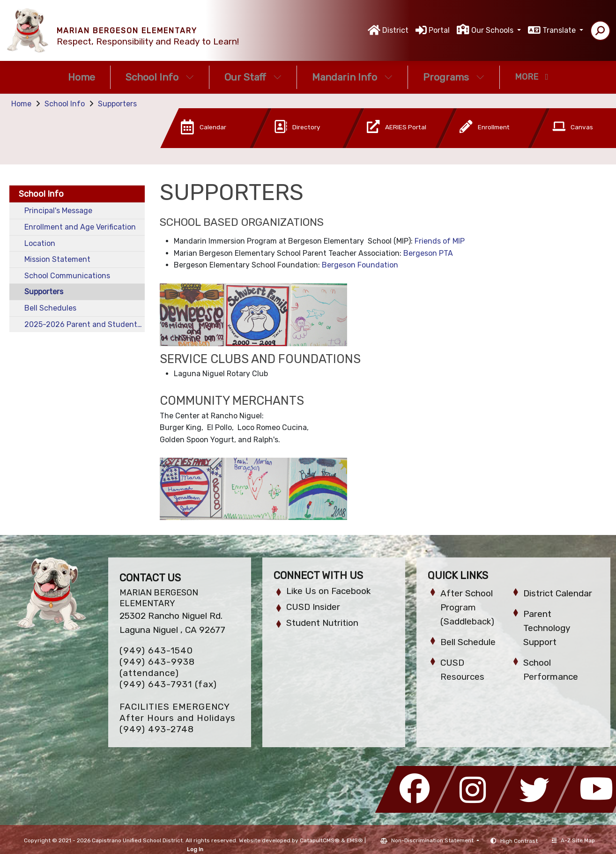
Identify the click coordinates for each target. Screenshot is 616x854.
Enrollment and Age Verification (80, 227)
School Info (160, 77)
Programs (454, 77)
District (395, 30)
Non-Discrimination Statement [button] (433, 840)
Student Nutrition (322, 623)
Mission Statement (57, 259)
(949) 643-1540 (156, 650)
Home (82, 77)
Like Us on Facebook (328, 591)
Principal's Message (58, 211)
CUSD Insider (313, 607)
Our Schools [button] (493, 30)
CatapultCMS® (320, 840)
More (532, 77)
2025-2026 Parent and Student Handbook (85, 324)
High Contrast (519, 841)
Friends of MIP (440, 241)
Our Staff (253, 77)
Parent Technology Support (547, 628)
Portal (439, 30)
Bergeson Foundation (360, 265)
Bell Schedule (468, 642)
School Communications (67, 276)
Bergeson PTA (428, 253)
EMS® (355, 840)
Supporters (117, 104)
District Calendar (558, 593)
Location (40, 243)
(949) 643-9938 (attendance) (157, 667)
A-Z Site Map (573, 840)
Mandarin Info (352, 77)
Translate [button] (560, 30)
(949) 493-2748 (157, 729)
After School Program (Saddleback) (467, 607)
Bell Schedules (50, 308)
